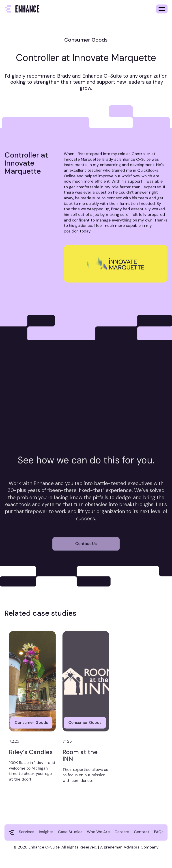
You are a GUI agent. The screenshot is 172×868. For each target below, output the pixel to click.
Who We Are (98, 836)
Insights (46, 836)
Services (27, 836)
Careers (122, 836)
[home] (22, 9)
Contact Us (86, 551)
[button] (162, 9)
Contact (142, 836)
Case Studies (70, 836)
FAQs (159, 836)
